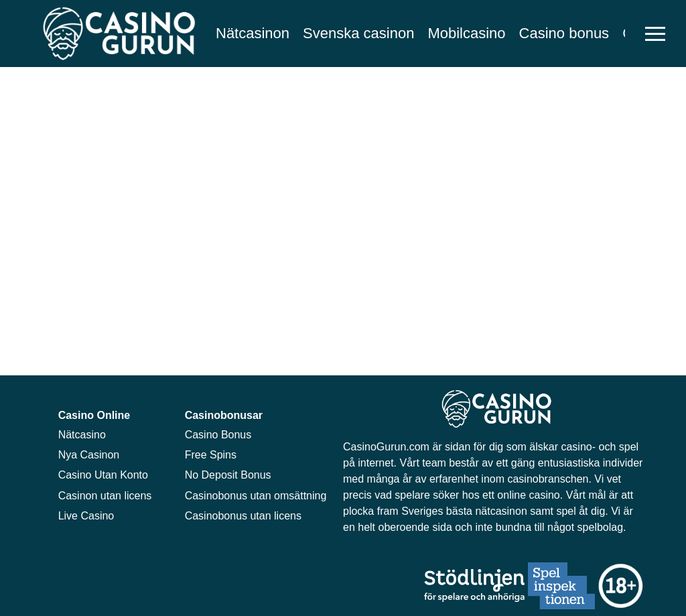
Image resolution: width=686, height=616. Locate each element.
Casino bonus (564, 33)
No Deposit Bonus (228, 475)
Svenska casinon (358, 33)
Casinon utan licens (105, 496)
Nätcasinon (253, 33)
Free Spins (211, 455)
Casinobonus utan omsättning (256, 496)
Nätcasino (82, 435)
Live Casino (86, 516)
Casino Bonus (218, 435)
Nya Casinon (89, 455)
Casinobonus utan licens (243, 516)
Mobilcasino (466, 33)
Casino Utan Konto (103, 475)
